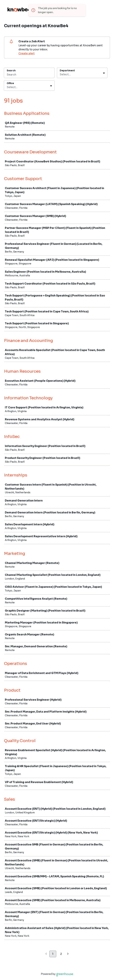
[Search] (29, 75)
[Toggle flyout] (104, 73)
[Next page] (68, 954)
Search (11, 71)
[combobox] (60, 74)
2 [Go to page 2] (61, 954)
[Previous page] (46, 954)
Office (10, 83)
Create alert (27, 53)
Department (67, 71)
